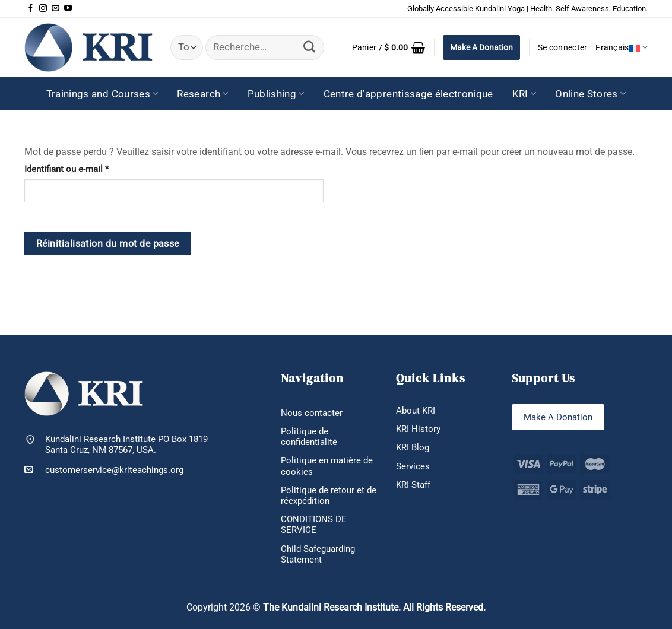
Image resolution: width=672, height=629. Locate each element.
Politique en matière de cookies (327, 466)
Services (413, 466)
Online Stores (590, 94)
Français (622, 47)
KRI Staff (413, 485)
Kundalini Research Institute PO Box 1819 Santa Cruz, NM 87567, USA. (126, 444)
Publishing (276, 94)
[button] (389, 47)
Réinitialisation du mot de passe (108, 244)
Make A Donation (481, 47)
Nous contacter (312, 413)
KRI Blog (413, 447)
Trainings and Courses (102, 94)
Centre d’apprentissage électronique (408, 94)
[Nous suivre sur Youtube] (68, 9)
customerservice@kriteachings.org (104, 470)
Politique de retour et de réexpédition (329, 495)
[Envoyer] (309, 47)
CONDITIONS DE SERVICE (314, 525)
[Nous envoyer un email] (56, 9)
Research (202, 94)
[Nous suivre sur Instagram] (43, 9)
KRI (524, 94)
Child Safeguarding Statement (318, 554)
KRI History (418, 429)
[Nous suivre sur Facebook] (31, 9)
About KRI (416, 411)
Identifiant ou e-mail (88, 169)
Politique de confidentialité (309, 437)
